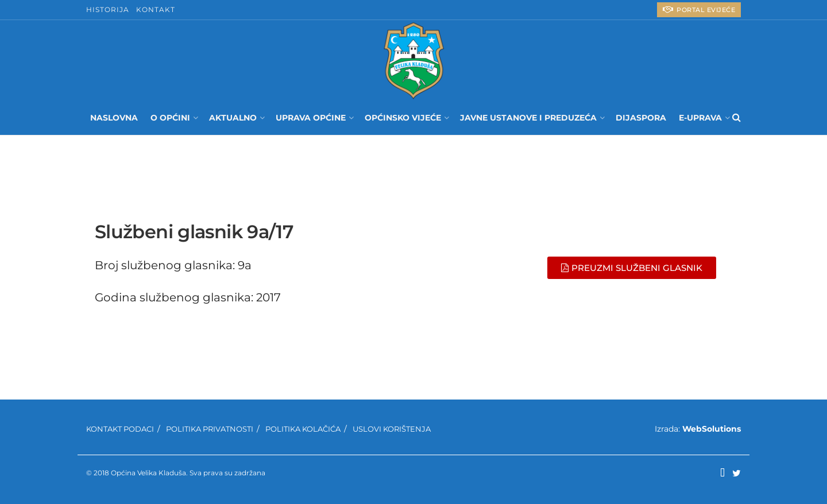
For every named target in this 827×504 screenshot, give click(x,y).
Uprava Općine (311, 118)
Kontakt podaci (120, 429)
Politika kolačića (303, 429)
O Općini (170, 118)
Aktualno (233, 118)
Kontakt (156, 9)
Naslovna (114, 118)
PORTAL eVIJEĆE (699, 9)
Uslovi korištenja (392, 429)
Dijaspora (641, 118)
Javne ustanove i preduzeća (528, 118)
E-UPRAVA (700, 118)
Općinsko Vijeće (403, 118)
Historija (108, 9)
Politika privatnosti (210, 429)
